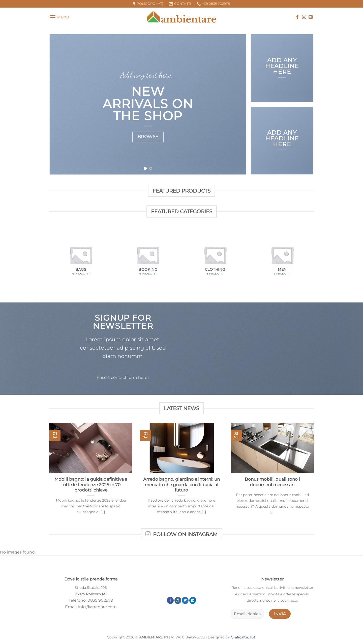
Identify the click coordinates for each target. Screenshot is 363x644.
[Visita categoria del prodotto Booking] (148, 257)
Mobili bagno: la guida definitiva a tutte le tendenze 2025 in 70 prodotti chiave (91, 485)
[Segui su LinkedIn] (193, 600)
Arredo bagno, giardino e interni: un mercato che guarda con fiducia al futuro (181, 485)
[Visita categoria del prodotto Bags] (81, 257)
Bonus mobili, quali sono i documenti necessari (272, 482)
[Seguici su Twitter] (185, 600)
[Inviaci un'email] (311, 17)
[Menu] (59, 17)
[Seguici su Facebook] (297, 17)
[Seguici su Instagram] (304, 17)
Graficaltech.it (243, 637)
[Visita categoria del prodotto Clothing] (215, 257)
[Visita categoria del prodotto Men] (282, 257)
